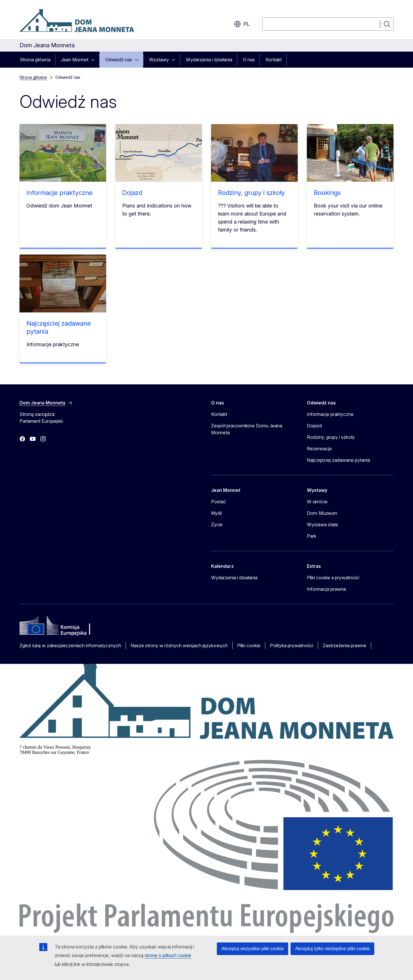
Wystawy (159, 60)
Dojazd (132, 193)
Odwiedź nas (119, 60)
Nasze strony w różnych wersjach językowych (179, 645)
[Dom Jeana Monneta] (206, 737)
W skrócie (317, 502)
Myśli (216, 513)
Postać (219, 502)
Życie (217, 525)
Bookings (327, 193)
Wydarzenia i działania (209, 60)
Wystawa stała (322, 525)
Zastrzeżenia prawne (344, 645)
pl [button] (242, 24)
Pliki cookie (249, 645)
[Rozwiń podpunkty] (94, 60)
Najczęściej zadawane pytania (338, 460)
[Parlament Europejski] (206, 931)
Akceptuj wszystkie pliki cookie (253, 949)
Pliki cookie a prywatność (333, 578)
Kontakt (274, 60)
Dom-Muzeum (322, 513)
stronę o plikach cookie (168, 955)
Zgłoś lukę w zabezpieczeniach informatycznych (70, 645)
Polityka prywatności (292, 645)
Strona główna (35, 60)
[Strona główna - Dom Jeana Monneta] (77, 21)
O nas (249, 60)
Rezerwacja (319, 449)
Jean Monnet (75, 60)
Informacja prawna (326, 589)
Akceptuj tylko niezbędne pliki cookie (332, 949)
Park (312, 536)
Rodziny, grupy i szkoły (251, 193)
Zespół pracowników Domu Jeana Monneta (247, 429)
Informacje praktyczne (60, 193)
